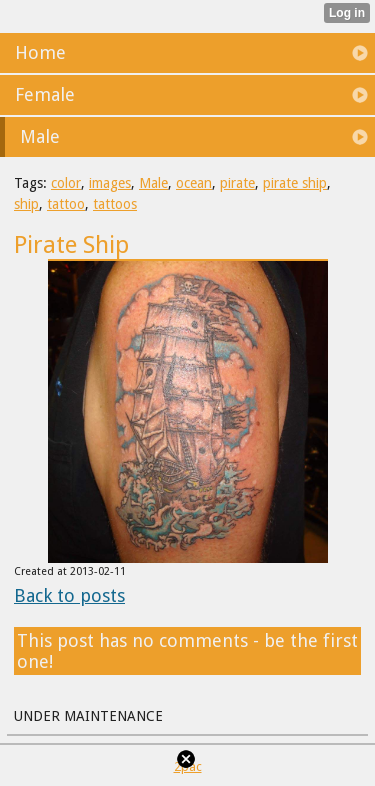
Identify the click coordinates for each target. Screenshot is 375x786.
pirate (237, 183)
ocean (194, 183)
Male (153, 183)
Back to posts (69, 595)
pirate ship (295, 183)
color (66, 183)
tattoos (115, 204)
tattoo (66, 204)
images (110, 183)
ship (26, 204)
